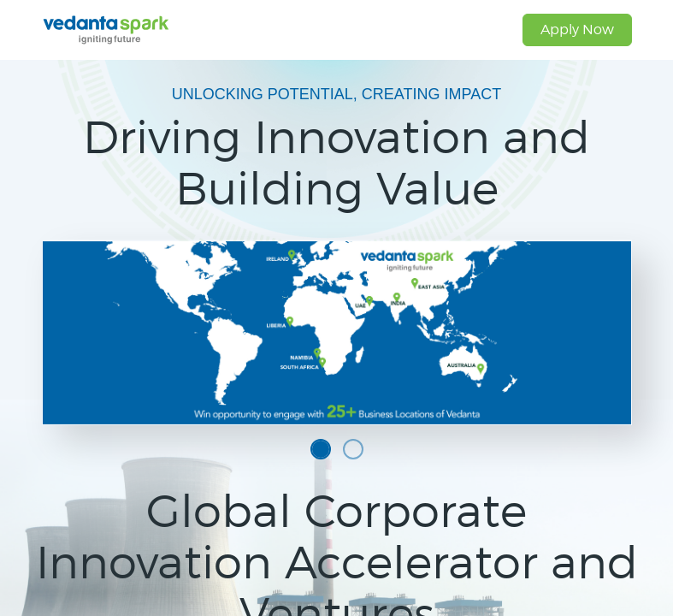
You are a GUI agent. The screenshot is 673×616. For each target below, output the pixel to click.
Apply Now (577, 30)
